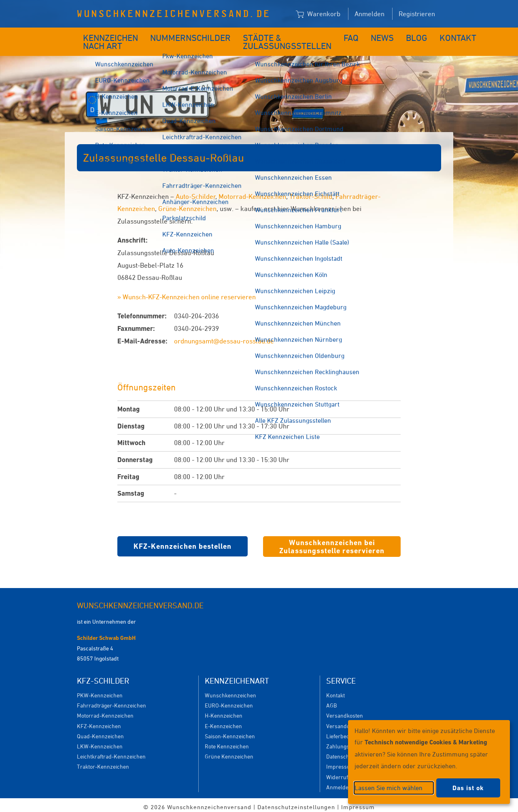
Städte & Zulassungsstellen (266, 40)
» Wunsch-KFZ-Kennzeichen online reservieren (187, 293)
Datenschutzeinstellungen (296, 803)
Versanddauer (344, 722)
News (356, 36)
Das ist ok (468, 788)
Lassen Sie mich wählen (388, 788)
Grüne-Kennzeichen (187, 205)
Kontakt (421, 36)
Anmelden (369, 14)
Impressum (341, 762)
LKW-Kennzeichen (100, 742)
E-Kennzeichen (223, 722)
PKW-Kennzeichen (100, 691)
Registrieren (417, 14)
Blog (386, 36)
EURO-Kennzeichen (229, 701)
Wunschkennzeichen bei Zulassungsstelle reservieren (332, 542)
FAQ (329, 36)
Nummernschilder (187, 36)
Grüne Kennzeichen (229, 752)
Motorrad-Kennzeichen (252, 192)
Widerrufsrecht (345, 773)
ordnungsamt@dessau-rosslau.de (224, 337)
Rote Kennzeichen (227, 742)
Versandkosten (345, 711)
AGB (331, 701)
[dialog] (429, 762)
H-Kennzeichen (224, 711)
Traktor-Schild (311, 192)
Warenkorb (318, 14)
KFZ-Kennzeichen (99, 722)
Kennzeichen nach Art (105, 40)
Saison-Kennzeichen (230, 732)
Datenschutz (342, 752)
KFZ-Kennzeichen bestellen (183, 542)
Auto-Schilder (196, 192)
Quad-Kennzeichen (100, 732)
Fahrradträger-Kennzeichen (111, 701)
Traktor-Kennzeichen (103, 762)
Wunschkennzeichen (230, 691)
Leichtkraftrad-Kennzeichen (111, 752)
